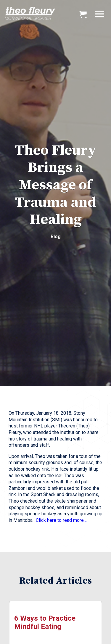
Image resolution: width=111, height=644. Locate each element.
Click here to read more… (61, 520)
